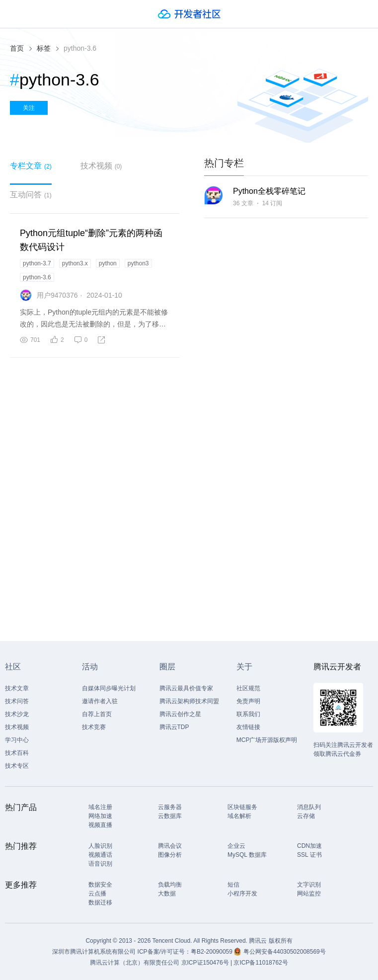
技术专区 (17, 766)
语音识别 (100, 864)
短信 (233, 885)
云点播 (97, 894)
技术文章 (17, 688)
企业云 (236, 846)
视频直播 (100, 825)
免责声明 (248, 701)
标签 (44, 48)
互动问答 (31, 195)
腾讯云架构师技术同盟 (189, 701)
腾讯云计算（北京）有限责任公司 (135, 963)
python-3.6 (37, 277)
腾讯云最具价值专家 (186, 688)
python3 (138, 263)
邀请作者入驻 (100, 701)
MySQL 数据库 (247, 855)
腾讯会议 (170, 846)
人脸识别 (100, 846)
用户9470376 (57, 295)
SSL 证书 (309, 855)
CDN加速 (309, 846)
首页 (17, 48)
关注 (29, 108)
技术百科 (17, 753)
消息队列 (309, 807)
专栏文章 (31, 166)
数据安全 (100, 885)
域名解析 (239, 816)
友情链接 (248, 727)
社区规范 (248, 688)
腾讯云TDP (174, 727)
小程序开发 (242, 894)
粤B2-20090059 (212, 952)
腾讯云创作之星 (180, 714)
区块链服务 (242, 807)
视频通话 (100, 855)
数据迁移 (100, 902)
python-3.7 (37, 263)
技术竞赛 (94, 727)
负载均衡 (170, 885)
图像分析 (170, 855)
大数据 (167, 894)
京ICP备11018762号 (261, 963)
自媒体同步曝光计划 (109, 688)
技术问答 (17, 701)
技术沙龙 (17, 714)
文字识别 (309, 885)
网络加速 (100, 816)
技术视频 (101, 166)
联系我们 (248, 714)
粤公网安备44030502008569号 (284, 952)
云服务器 (170, 807)
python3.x (75, 263)
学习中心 (17, 740)
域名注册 (100, 807)
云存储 (306, 816)
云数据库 (170, 816)
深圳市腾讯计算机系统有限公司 (94, 952)
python (108, 263)
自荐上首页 (97, 714)
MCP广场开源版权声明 (267, 740)
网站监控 (309, 894)
